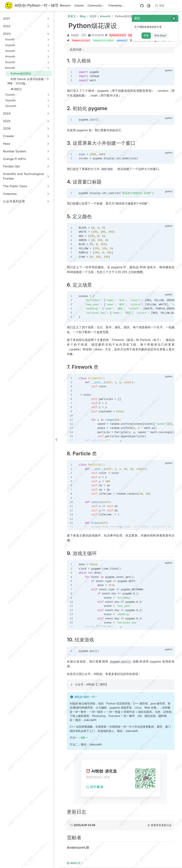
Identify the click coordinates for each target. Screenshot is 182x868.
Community (96, 6)
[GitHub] (142, 6)
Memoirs (65, 5)
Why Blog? (160, 36)
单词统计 (15, 89)
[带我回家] (32, 6)
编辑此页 (74, 863)
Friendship (116, 6)
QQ (83, 738)
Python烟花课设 (19, 74)
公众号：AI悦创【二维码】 (92, 684)
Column (79, 5)
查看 (146, 36)
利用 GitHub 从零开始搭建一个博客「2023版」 (28, 81)
